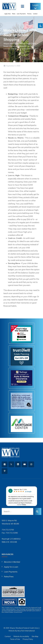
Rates (14, 14)
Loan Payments (21, 14)
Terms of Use (15, 639)
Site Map (35, 636)
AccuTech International (26, 631)
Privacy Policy (28, 639)
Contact (35, 14)
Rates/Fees (9, 577)
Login (35, 7)
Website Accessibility (21, 636)
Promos (29, 14)
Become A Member (12, 562)
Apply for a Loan (11, 567)
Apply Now (8, 14)
